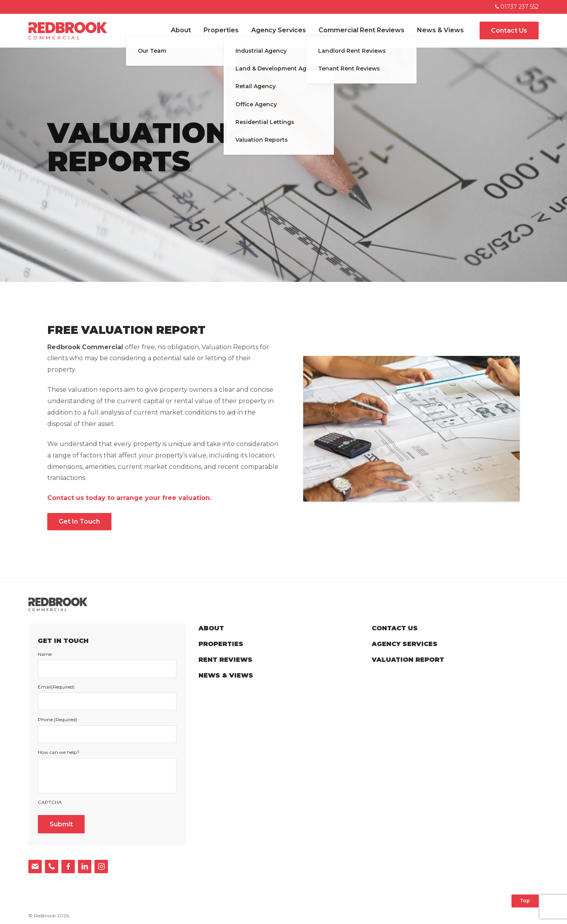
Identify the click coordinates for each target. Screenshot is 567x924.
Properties (221, 30)
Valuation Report (408, 660)
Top (525, 901)
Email (56, 687)
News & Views (440, 30)
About (181, 30)
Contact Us (509, 31)
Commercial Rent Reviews (361, 30)
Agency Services (279, 30)
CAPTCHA (50, 802)
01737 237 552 (517, 7)
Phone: (57, 720)
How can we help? (59, 752)
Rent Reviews (225, 660)
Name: (45, 654)
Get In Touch (79, 521)
